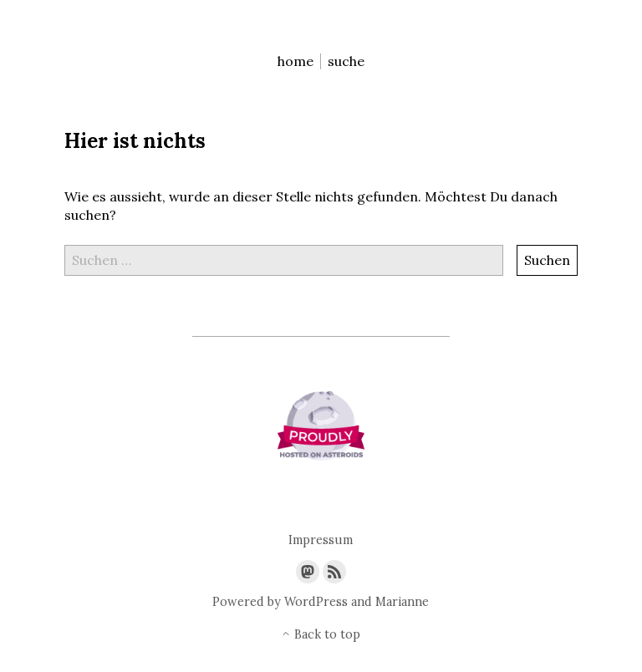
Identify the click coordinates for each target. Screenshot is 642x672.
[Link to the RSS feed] (334, 572)
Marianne (402, 602)
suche (346, 61)
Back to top (321, 635)
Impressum (321, 540)
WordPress (316, 602)
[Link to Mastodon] (308, 572)
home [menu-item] (296, 61)
